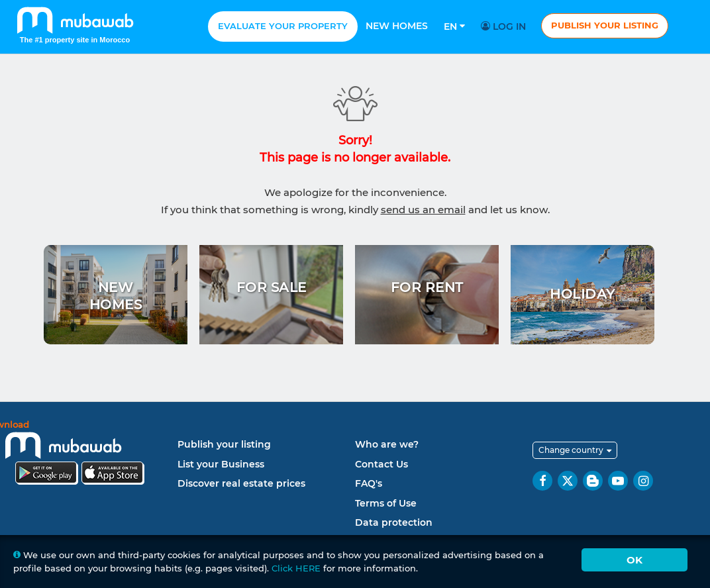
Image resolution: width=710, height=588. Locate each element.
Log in (505, 26)
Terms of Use (386, 503)
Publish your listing (605, 25)
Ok (634, 560)
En (454, 26)
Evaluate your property (283, 26)
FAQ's (369, 483)
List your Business (221, 464)
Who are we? (387, 444)
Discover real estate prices (241, 483)
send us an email (423, 210)
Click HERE (296, 568)
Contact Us (381, 464)
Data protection (394, 522)
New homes (397, 26)
